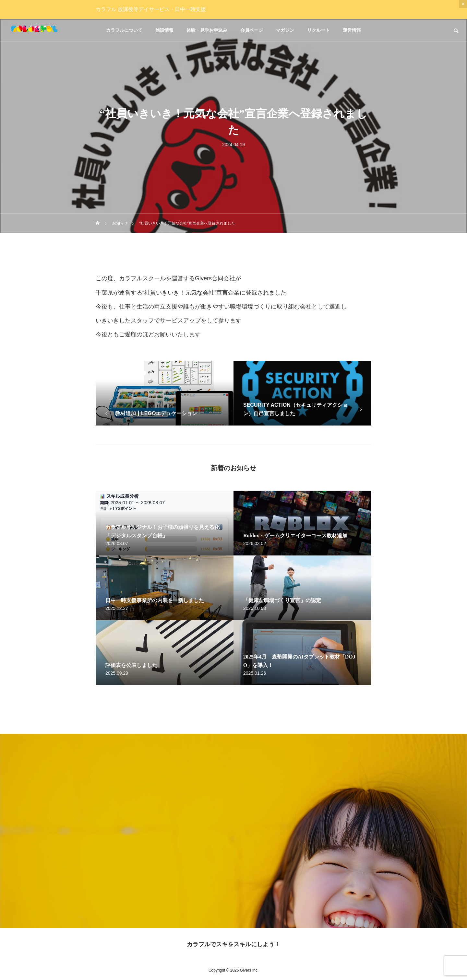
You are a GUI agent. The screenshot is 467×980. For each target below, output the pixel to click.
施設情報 (164, 30)
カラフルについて (124, 30)
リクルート (318, 30)
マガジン (285, 30)
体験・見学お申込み (207, 30)
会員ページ (252, 30)
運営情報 (352, 30)
